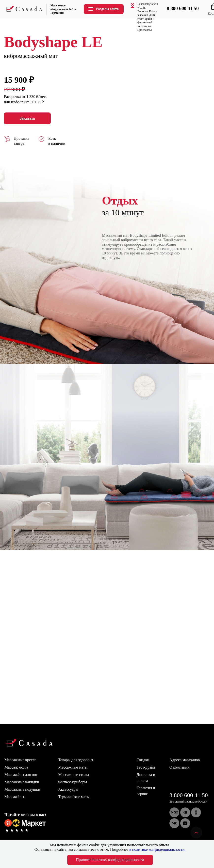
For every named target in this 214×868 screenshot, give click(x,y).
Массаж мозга (16, 767)
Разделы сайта (103, 9)
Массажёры (14, 797)
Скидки (143, 760)
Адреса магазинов (185, 760)
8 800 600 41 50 (189, 795)
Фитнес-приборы (73, 782)
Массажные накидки (22, 782)
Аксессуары (68, 789)
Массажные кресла (20, 760)
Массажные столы (74, 775)
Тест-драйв (146, 767)
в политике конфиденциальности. (157, 849)
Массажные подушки (22, 789)
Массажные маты (73, 767)
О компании (180, 767)
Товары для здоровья (76, 760)
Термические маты (74, 797)
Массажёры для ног (21, 775)
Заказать (27, 118)
